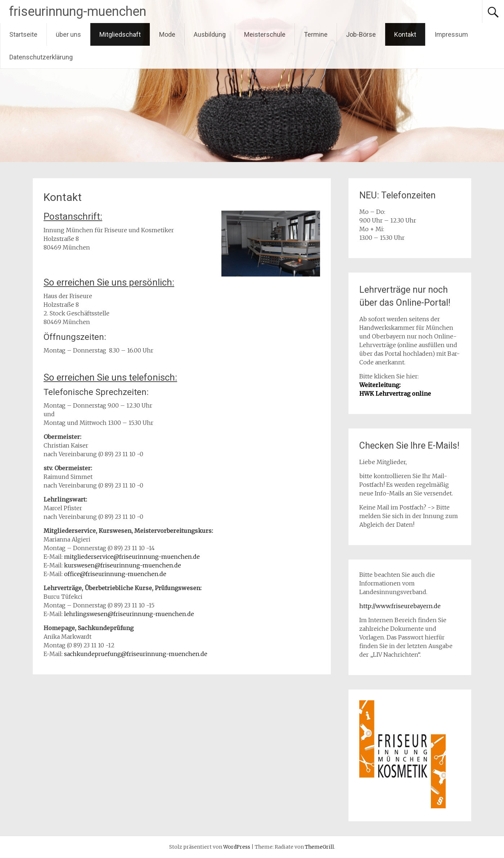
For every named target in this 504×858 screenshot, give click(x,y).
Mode (167, 34)
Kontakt (405, 34)
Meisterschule (265, 34)
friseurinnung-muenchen (78, 12)
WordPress (237, 847)
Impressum (451, 34)
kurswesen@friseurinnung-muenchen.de (123, 565)
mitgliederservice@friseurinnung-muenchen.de (132, 557)
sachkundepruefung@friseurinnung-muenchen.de (136, 654)
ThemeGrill (319, 847)
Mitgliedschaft (120, 34)
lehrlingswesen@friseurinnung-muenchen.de (129, 614)
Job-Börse (361, 34)
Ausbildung (210, 34)
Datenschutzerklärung (41, 57)
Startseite (23, 34)
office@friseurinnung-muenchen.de (115, 574)
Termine (316, 34)
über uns (68, 34)
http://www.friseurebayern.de (400, 606)
